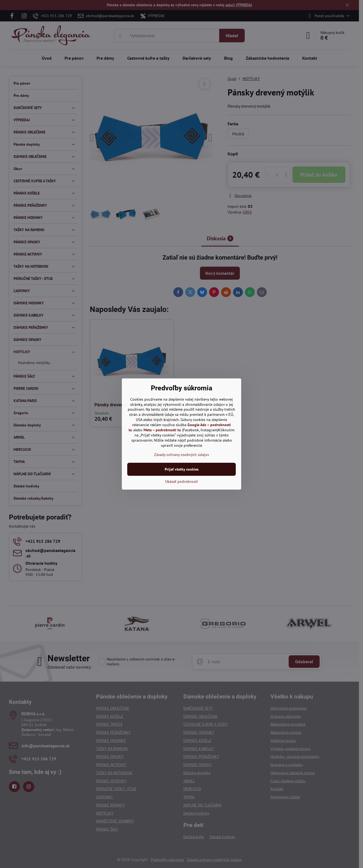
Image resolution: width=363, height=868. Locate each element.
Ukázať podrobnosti (182, 481)
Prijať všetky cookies (182, 469)
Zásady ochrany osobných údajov (182, 455)
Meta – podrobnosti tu (162, 430)
